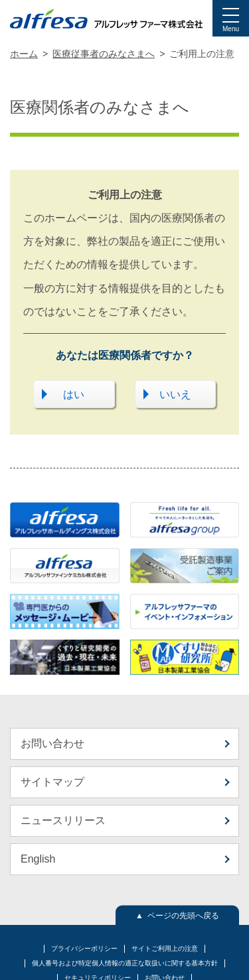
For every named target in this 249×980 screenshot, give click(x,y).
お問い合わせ (52, 743)
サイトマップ (52, 782)
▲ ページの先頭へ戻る (177, 915)
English (38, 859)
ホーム (24, 54)
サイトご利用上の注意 (165, 948)
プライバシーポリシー (84, 948)
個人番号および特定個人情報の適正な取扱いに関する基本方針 (125, 963)
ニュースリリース (63, 820)
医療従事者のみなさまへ (104, 54)
